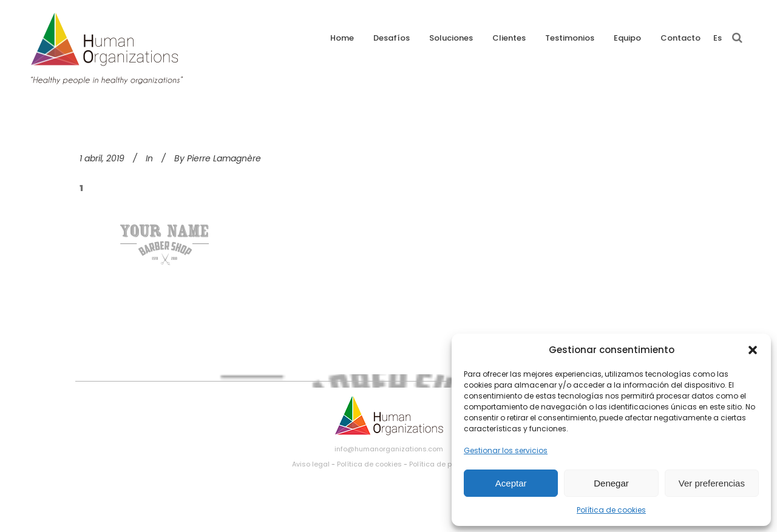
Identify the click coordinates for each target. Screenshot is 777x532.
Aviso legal (311, 464)
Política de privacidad (447, 464)
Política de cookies (611, 510)
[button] (753, 350)
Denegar (611, 483)
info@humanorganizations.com (389, 449)
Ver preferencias (712, 483)
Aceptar (511, 483)
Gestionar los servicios (506, 450)
